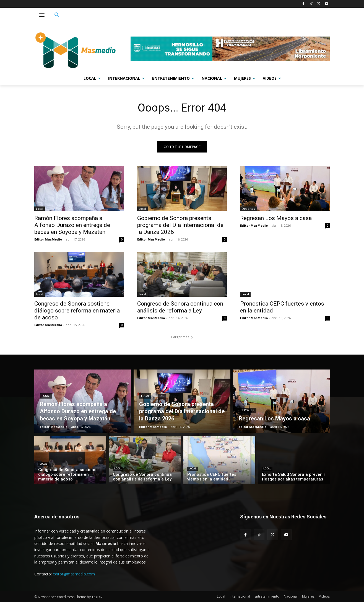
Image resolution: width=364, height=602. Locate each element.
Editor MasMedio (48, 239)
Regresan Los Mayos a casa (276, 218)
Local (40, 209)
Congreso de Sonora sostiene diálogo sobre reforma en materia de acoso (77, 311)
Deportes (248, 209)
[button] (57, 15)
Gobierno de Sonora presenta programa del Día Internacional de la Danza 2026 (180, 225)
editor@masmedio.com (74, 574)
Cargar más (182, 337)
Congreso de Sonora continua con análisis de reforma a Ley (180, 307)
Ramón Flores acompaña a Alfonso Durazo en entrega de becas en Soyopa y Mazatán (72, 225)
